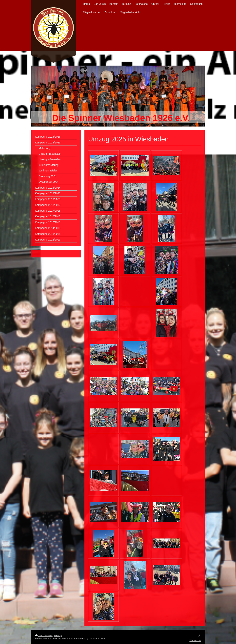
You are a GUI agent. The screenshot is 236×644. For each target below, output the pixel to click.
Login (198, 635)
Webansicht (195, 641)
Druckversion (44, 636)
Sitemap (58, 636)
